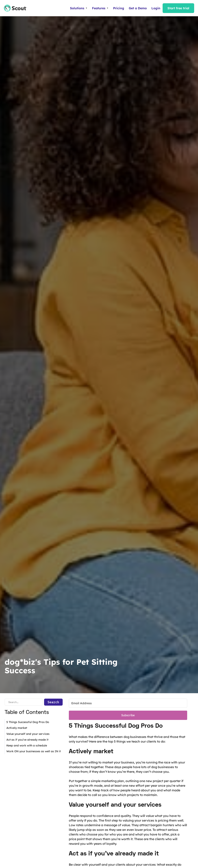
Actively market (17, 728)
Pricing (119, 8)
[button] (79, 8)
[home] (14, 8)
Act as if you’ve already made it (27, 740)
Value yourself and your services (28, 734)
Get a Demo (138, 8)
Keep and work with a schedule (27, 745)
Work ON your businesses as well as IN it (34, 751)
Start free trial (178, 8)
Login (156, 8)
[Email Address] (128, 703)
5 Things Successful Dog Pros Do (28, 722)
